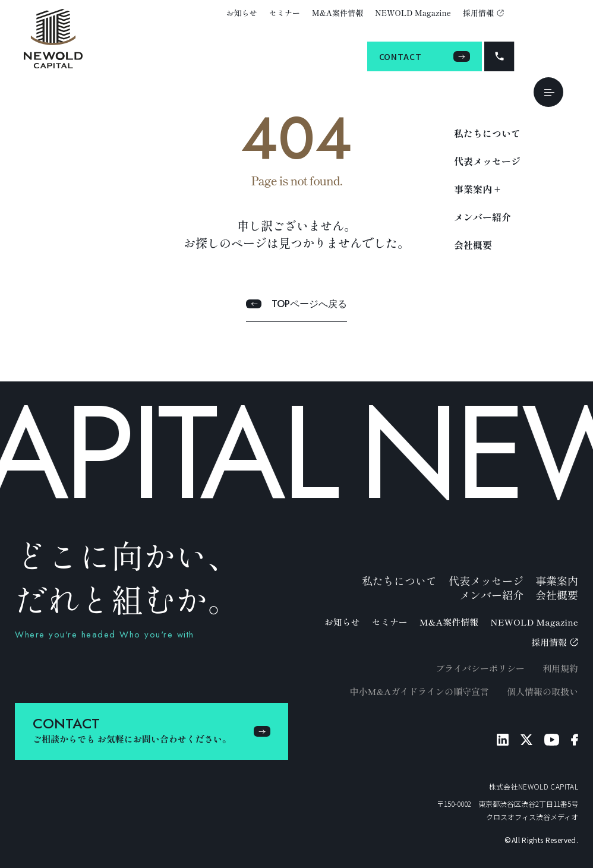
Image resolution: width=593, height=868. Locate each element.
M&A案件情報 (337, 13)
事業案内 (557, 580)
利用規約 (560, 668)
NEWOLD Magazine (413, 13)
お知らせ (242, 13)
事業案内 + (477, 189)
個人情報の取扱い (542, 691)
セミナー (285, 13)
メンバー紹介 (482, 217)
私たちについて (487, 133)
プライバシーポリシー (480, 668)
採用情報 (483, 13)
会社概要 (473, 245)
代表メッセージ (487, 161)
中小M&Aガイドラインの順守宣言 (419, 691)
